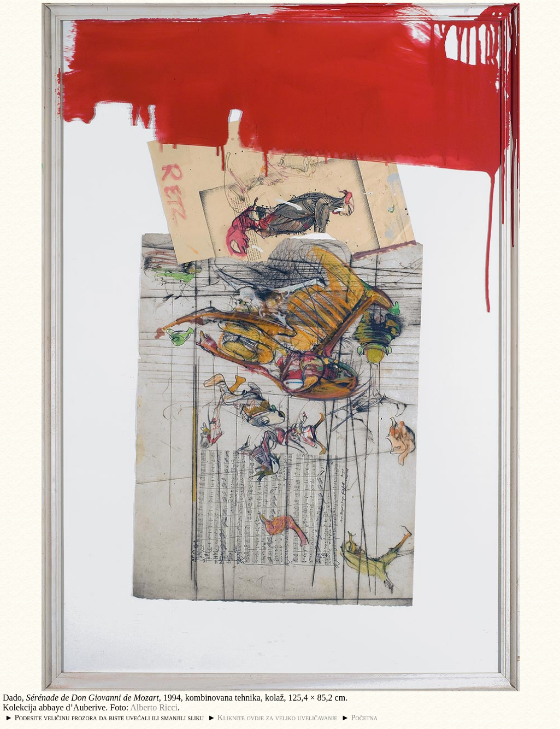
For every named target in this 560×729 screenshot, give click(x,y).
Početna (365, 718)
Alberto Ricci (154, 707)
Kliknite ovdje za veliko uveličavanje (277, 718)
